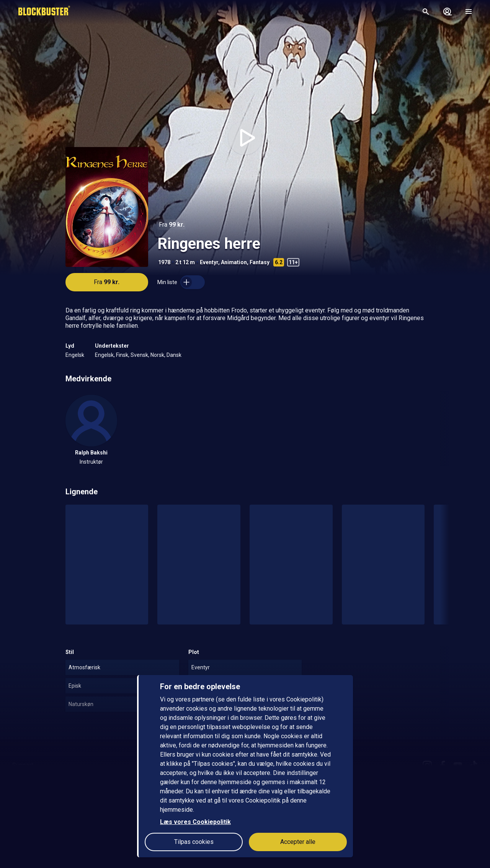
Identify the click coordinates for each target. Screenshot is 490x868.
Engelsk (75, 355)
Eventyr (209, 262)
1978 (164, 262)
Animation (234, 262)
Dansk (174, 355)
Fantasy (260, 262)
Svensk (139, 355)
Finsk (122, 355)
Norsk (157, 355)
